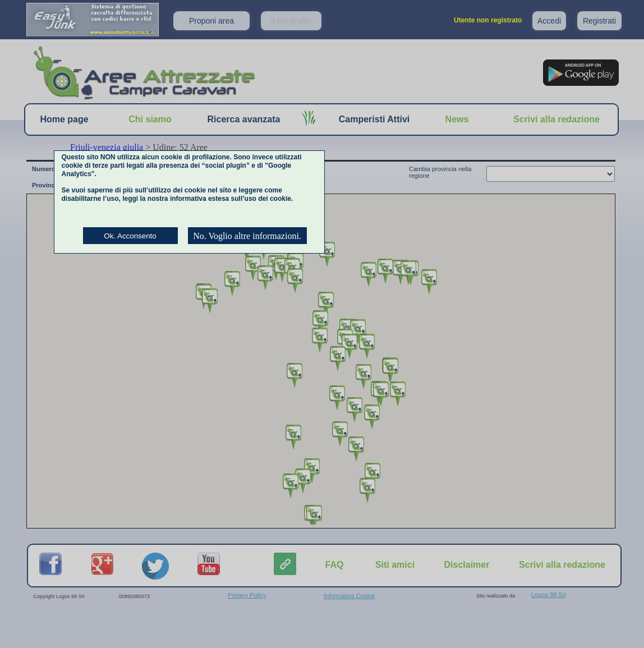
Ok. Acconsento (130, 236)
